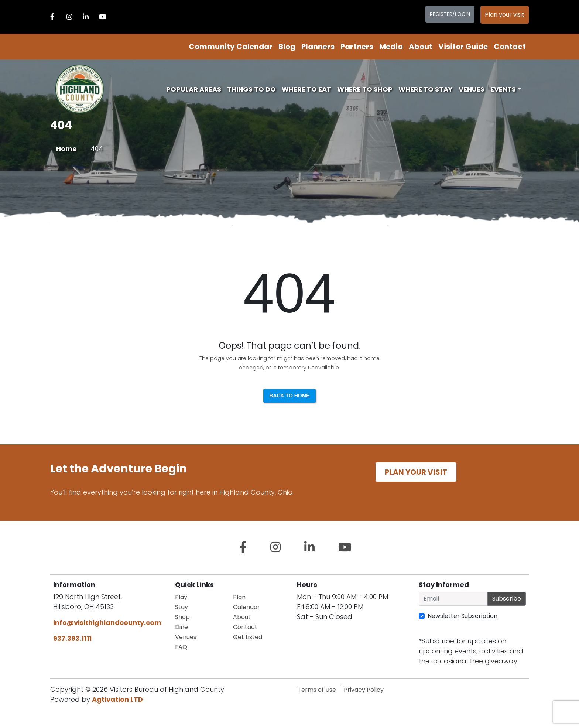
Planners (318, 47)
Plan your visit (505, 15)
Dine (181, 627)
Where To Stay (426, 89)
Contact (510, 47)
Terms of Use (317, 690)
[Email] (453, 599)
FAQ (181, 647)
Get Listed (248, 637)
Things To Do (251, 89)
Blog (287, 47)
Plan (239, 597)
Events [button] (503, 89)
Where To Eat (306, 89)
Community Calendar (231, 47)
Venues (472, 89)
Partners (357, 47)
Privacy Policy (364, 690)
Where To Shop (365, 89)
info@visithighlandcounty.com (107, 623)
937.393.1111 (72, 638)
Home (66, 149)
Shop (182, 617)
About (421, 47)
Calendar (246, 607)
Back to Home (289, 396)
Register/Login (450, 14)
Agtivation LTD (117, 699)
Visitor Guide (463, 47)
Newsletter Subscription (462, 616)
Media (391, 47)
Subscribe (507, 599)
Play (181, 597)
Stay (181, 607)
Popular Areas (194, 89)
